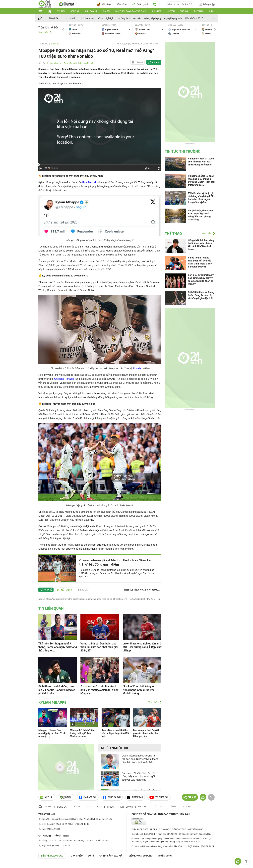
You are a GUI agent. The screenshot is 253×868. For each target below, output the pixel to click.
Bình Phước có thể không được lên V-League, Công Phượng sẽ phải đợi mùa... (57, 690)
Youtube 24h (159, 797)
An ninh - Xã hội (94, 807)
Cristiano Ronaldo (87, 63)
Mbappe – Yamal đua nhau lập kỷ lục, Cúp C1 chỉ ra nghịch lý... (52, 733)
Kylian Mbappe (54, 63)
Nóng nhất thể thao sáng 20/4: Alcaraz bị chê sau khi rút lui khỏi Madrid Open (201, 245)
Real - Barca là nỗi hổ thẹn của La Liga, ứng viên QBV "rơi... (115, 733)
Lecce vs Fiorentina (83, 30)
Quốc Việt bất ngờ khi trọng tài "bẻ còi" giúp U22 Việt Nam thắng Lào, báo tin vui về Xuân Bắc (140, 759)
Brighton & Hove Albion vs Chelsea (182, 30)
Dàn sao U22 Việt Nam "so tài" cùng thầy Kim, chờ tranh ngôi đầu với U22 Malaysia (139, 776)
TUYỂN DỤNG (165, 856)
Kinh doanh (91, 11)
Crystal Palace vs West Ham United (116, 30)
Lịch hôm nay (87, 18)
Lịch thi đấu (70, 18)
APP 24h (47, 797)
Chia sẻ (156, 62)
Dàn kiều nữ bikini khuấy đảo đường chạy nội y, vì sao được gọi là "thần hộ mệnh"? (201, 279)
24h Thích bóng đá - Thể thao (131, 11)
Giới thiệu (77, 856)
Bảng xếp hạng (153, 18)
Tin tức (61, 11)
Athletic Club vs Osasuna (149, 30)
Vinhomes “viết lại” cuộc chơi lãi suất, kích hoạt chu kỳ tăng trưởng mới (201, 162)
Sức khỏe (156, 11)
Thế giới (184, 11)
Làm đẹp (174, 807)
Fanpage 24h (88, 797)
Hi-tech (171, 11)
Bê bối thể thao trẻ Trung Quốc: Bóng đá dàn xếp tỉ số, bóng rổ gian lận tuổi (201, 295)
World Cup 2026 (194, 18)
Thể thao (199, 11)
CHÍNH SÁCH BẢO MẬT (112, 856)
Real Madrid (70, 63)
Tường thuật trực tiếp (129, 18)
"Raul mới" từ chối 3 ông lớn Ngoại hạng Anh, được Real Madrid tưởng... (139, 690)
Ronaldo (138, 368)
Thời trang (158, 807)
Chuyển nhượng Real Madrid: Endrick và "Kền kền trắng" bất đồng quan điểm (116, 562)
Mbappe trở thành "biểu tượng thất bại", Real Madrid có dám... (82, 733)
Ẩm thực (143, 807)
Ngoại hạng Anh (173, 18)
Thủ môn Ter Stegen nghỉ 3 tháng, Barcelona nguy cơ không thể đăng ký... (58, 647)
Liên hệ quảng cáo (52, 856)
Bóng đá (75, 11)
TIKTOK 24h (135, 797)
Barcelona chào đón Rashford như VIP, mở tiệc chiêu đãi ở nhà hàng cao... (99, 690)
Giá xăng (122, 4)
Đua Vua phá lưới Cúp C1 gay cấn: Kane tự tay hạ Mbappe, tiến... (146, 733)
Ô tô (211, 11)
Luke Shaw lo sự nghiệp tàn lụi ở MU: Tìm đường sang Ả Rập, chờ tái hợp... (142, 647)
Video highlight (106, 18)
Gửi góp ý (65, 590)
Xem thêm (44, 32)
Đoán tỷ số (140, 4)
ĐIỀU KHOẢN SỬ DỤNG (141, 856)
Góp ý (91, 856)
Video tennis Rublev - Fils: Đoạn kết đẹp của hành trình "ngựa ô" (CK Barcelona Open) (200, 262)
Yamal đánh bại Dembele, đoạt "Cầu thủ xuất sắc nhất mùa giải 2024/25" (99, 647)
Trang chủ (43, 44)
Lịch (158, 4)
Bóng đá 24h (112, 797)
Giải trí (106, 11)
